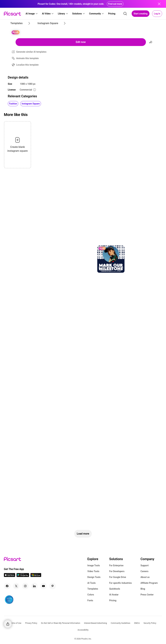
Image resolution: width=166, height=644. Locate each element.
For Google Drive (118, 577)
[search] (125, 14)
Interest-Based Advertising (96, 623)
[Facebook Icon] (7, 586)
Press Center (147, 595)
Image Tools (94, 565)
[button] (32, 14)
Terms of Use (15, 623)
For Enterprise (116, 565)
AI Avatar (114, 595)
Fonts (90, 600)
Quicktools (115, 589)
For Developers (117, 571)
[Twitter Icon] (16, 586)
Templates (93, 589)
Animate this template (27, 58)
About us (145, 577)
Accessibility (83, 630)
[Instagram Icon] (25, 586)
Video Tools (93, 571)
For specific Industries (121, 583)
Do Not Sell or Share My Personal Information (61, 623)
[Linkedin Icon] (34, 586)
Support (145, 565)
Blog (143, 589)
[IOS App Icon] (10, 576)
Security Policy (150, 623)
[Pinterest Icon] (53, 586)
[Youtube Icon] (43, 586)
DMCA (137, 623)
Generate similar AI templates (31, 52)
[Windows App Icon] (36, 576)
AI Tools (92, 583)
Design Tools (94, 577)
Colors (91, 595)
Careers (145, 571)
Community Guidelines (120, 623)
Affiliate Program (149, 583)
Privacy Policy (31, 623)
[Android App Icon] (23, 576)
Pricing (113, 600)
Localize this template (27, 65)
